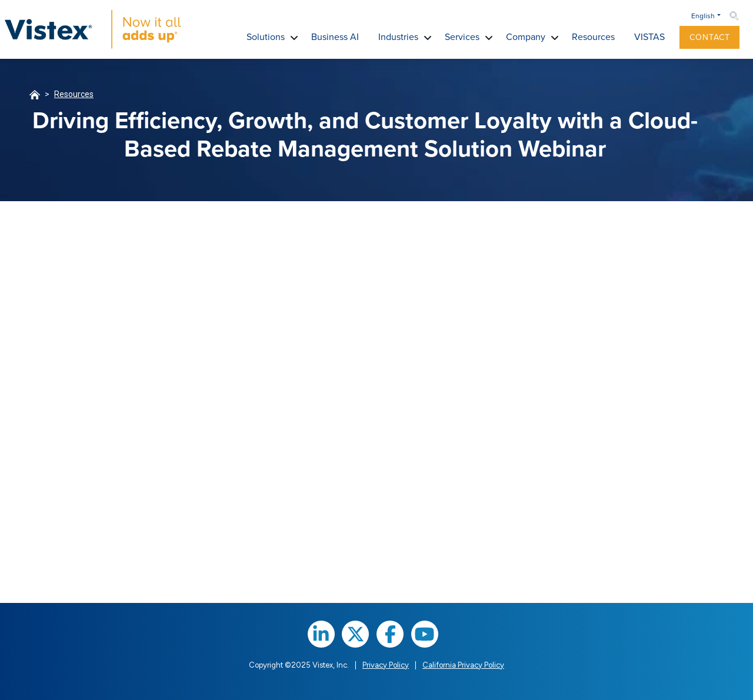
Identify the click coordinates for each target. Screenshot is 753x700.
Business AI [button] (335, 37)
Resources (74, 94)
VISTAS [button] (649, 37)
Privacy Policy (386, 665)
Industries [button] (398, 37)
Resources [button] (593, 37)
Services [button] (462, 37)
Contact (710, 37)
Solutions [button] (266, 37)
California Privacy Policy (463, 665)
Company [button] (526, 37)
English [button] (703, 16)
